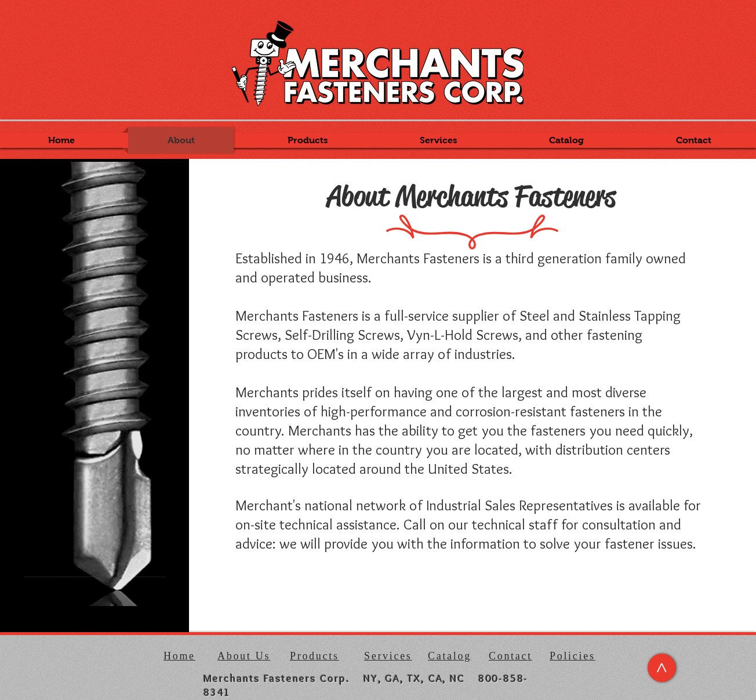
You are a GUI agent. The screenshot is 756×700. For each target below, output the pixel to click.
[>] (662, 668)
